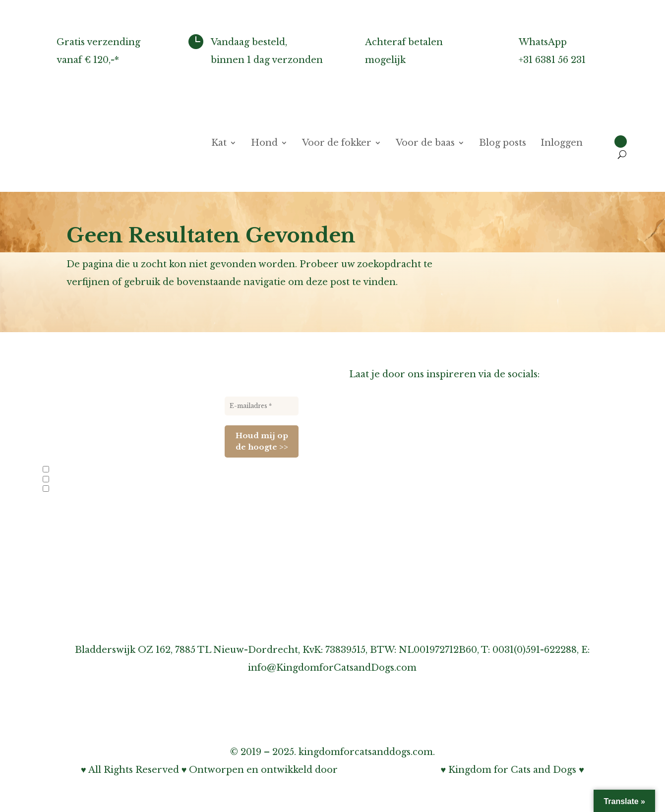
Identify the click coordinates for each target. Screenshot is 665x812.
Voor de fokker (337, 144)
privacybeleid (134, 516)
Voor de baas (425, 144)
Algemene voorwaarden (405, 606)
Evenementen (68, 489)
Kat (219, 144)
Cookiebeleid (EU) (391, 588)
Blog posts (503, 144)
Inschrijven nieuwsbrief (405, 517)
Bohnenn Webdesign (389, 770)
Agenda (367, 463)
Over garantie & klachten (408, 552)
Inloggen (562, 144)
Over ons (371, 445)
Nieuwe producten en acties (90, 480)
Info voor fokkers (74, 470)
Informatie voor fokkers (405, 499)
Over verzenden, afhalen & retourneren (443, 534)
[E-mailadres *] (262, 406)
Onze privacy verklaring (406, 570)
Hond (264, 144)
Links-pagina (379, 481)
